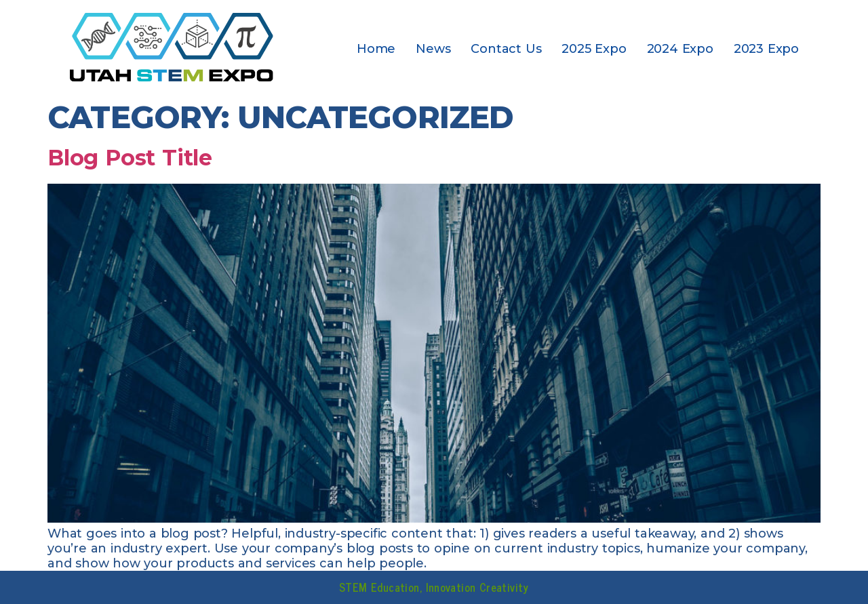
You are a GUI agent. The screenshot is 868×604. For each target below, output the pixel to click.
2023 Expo (766, 49)
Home (376, 49)
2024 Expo (680, 49)
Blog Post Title (130, 158)
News (433, 49)
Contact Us (506, 49)
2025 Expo (594, 49)
